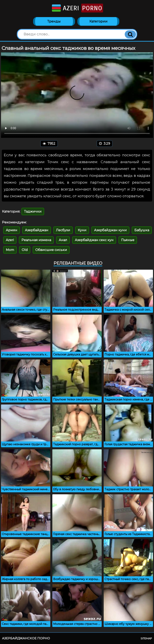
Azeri (77, 8)
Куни (82, 230)
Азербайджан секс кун (94, 240)
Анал (63, 240)
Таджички (33, 211)
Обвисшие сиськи (51, 250)
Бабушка (142, 230)
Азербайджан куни (110, 230)
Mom (10, 250)
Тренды (54, 21)
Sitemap (146, 638)
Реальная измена (36, 240)
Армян (12, 230)
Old (25, 250)
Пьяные (128, 240)
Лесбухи (63, 230)
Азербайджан (37, 230)
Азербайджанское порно (26, 638)
